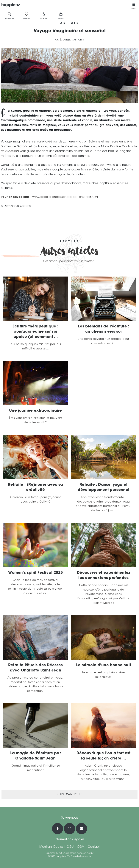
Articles (79, 40)
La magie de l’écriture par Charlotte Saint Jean (36, 756)
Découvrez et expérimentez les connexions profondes (103, 575)
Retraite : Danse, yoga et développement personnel (103, 487)
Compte (44, 16)
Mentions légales (51, 847)
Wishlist (27, 16)
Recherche (9, 16)
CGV (81, 847)
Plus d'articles (70, 795)
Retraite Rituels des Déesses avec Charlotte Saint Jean (36, 668)
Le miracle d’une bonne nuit (104, 665)
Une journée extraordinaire (35, 411)
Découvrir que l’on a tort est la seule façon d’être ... (104, 756)
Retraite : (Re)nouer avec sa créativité (36, 487)
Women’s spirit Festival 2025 (35, 573)
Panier (61, 16)
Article (70, 23)
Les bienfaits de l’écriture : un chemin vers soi (103, 329)
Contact (94, 847)
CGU (70, 847)
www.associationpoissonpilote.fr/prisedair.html (65, 197)
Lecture (69, 242)
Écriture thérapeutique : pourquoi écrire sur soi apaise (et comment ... (36, 332)
